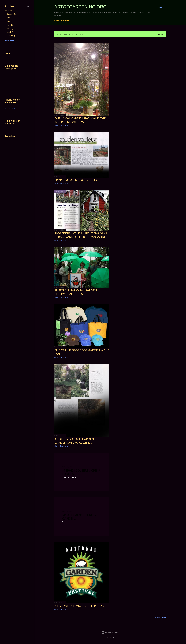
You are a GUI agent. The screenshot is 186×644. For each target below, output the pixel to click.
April (10, 29)
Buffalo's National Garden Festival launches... (76, 292)
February (11, 36)
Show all (160, 34)
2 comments (64, 184)
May (10, 25)
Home (57, 20)
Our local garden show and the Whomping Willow (80, 120)
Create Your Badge (10, 109)
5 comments (64, 357)
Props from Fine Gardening (76, 180)
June (10, 21)
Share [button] (56, 125)
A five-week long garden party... (79, 606)
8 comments (64, 446)
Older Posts (160, 618)
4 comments (64, 125)
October (11, 14)
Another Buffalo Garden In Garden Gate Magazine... (76, 441)
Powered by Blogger (110, 633)
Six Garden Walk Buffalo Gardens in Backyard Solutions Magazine (81, 235)
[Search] (163, 7)
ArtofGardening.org (81, 7)
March (10, 32)
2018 (9, 10)
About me (65, 20)
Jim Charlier (8, 105)
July (10, 18)
